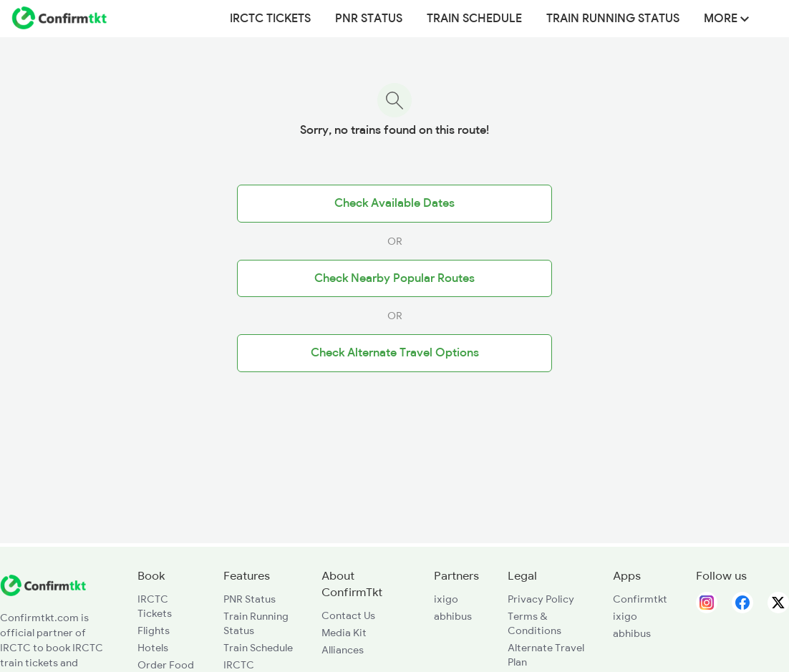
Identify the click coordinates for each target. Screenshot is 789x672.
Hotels (153, 648)
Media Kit (344, 633)
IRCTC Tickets (270, 19)
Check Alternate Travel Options (395, 353)
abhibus (453, 616)
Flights (154, 630)
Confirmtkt (640, 599)
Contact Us (348, 615)
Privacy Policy (541, 599)
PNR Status (369, 19)
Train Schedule (474, 19)
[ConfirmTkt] (43, 593)
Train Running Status (613, 19)
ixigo (446, 599)
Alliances (343, 650)
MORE (726, 19)
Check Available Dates (394, 203)
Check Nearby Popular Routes (394, 278)
